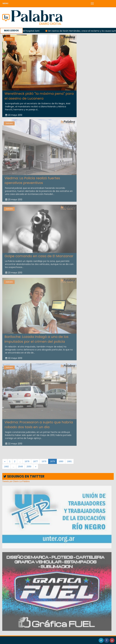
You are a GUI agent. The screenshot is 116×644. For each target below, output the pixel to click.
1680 (61, 461)
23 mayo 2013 (14, 115)
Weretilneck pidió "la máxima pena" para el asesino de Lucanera (39, 96)
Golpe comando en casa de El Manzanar (39, 254)
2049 (20, 467)
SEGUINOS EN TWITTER (24, 476)
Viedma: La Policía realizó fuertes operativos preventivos (32, 179)
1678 (44, 461)
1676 (27, 461)
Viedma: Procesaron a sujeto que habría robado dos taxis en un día (39, 423)
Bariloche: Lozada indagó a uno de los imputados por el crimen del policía (36, 337)
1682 (6, 467)
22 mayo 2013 (14, 356)
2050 (29, 467)
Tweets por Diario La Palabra (16, 481)
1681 (69, 461)
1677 (35, 461)
